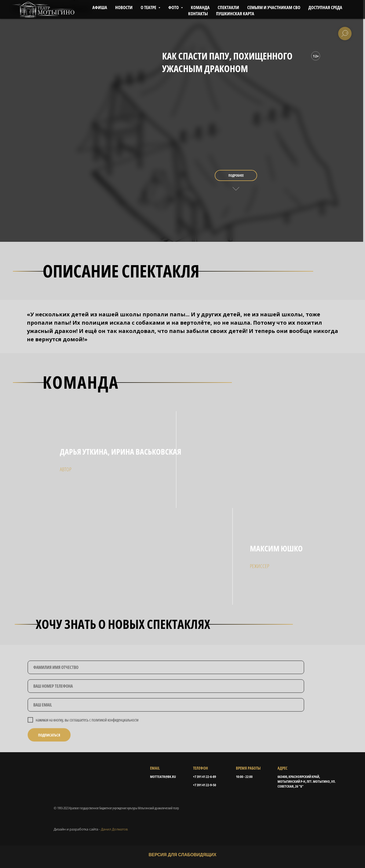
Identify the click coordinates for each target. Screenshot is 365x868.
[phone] (166, 701)
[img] (182, 556)
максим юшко (276, 548)
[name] (166, 682)
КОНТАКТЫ (198, 14)
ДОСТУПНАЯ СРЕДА (325, 7)
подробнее (236, 175)
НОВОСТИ (124, 7)
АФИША (100, 7)
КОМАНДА (200, 7)
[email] (166, 720)
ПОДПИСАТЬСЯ (49, 750)
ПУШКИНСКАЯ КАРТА (235, 14)
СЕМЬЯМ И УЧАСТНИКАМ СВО (274, 7)
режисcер (260, 566)
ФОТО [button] (174, 7)
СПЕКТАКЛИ (228, 7)
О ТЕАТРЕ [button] (149, 7)
